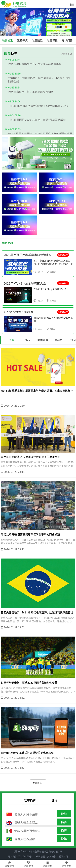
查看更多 (66, 54)
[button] (27, 34)
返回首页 (63, 856)
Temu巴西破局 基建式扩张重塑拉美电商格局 (27, 768)
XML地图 (40, 856)
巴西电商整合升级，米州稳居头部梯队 (31, 93)
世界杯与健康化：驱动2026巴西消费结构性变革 (29, 698)
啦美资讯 (7, 40)
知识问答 (67, 40)
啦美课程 (52, 40)
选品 (27, 340)
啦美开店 (43, 340)
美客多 (58, 340)
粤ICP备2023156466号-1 (21, 856)
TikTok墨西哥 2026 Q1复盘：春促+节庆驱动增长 (37, 121)
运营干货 (22, 40)
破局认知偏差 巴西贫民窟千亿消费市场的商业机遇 (30, 549)
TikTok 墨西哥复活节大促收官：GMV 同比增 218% (38, 107)
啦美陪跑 (37, 40)
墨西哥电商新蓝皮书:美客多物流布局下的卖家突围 (30, 472)
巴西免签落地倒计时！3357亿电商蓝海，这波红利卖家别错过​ (37, 627)
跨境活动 (7, 243)
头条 (12, 340)
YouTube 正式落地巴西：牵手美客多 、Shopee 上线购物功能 (39, 81)
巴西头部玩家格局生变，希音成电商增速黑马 (35, 65)
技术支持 (52, 856)
